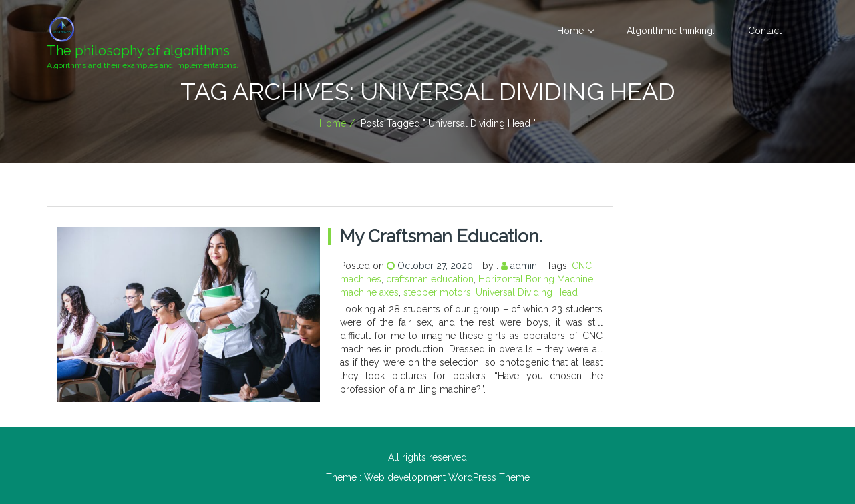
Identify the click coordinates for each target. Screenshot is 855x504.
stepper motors (437, 292)
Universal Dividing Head (527, 292)
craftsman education (430, 279)
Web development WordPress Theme (447, 477)
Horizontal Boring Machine (536, 279)
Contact (765, 31)
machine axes (369, 292)
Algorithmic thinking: (671, 31)
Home (570, 31)
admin (524, 266)
